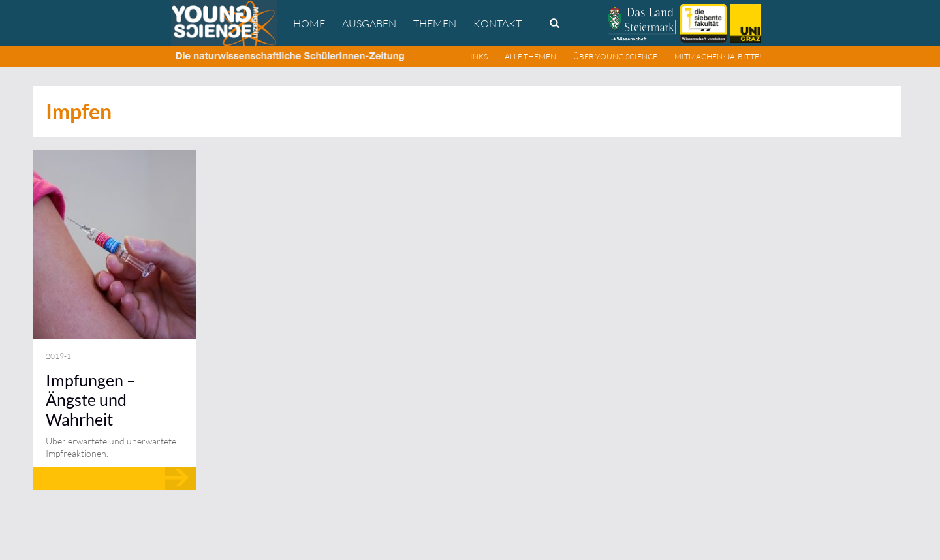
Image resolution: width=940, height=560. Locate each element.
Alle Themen (530, 56)
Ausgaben (369, 23)
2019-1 (58, 356)
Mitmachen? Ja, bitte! (718, 56)
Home (309, 23)
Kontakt (497, 23)
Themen (435, 23)
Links (477, 56)
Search (556, 24)
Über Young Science (615, 56)
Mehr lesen (114, 478)
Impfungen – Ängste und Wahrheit (91, 399)
